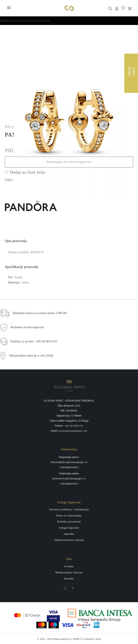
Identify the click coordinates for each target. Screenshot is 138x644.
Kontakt (69, 579)
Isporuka (69, 534)
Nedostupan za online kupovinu (69, 162)
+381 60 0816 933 (74, 426)
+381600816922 (69, 467)
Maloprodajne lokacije (69, 572)
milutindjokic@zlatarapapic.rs (69, 462)
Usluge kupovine (69, 528)
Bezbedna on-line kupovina (27, 327)
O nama (69, 566)
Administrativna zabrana (69, 540)
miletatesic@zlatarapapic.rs (69, 478)
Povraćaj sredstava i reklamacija (69, 509)
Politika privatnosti (69, 522)
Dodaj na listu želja (25, 172)
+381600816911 (69, 484)
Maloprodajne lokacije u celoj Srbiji (31, 356)
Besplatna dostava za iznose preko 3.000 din (40, 313)
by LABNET (74, 639)
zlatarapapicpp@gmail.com (73, 431)
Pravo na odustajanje (69, 516)
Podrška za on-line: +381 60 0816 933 (34, 341)
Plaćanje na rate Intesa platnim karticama (25, 21)
